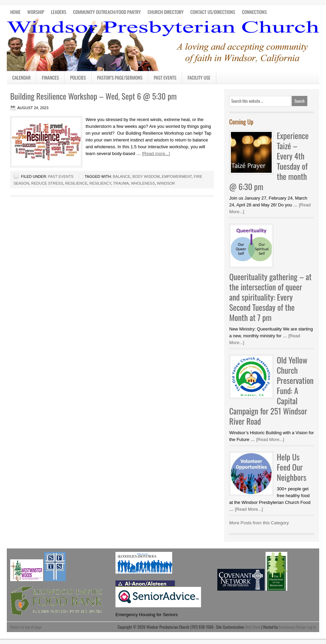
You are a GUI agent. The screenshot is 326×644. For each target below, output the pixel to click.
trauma (121, 183)
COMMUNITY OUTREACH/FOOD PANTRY (107, 12)
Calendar (21, 77)
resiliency (100, 183)
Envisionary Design (293, 627)
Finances (50, 77)
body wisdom (146, 176)
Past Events (165, 77)
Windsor (166, 183)
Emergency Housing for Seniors (147, 615)
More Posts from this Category (259, 523)
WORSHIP (36, 12)
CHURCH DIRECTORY (166, 12)
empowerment (177, 176)
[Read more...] (156, 154)
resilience (76, 183)
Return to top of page (26, 627)
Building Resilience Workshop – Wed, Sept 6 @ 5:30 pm (93, 96)
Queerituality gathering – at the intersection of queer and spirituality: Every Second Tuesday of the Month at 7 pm (270, 297)
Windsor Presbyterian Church (163, 44)
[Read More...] (270, 439)
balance (121, 176)
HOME (15, 12)
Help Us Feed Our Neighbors (292, 467)
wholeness (143, 183)
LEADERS (59, 12)
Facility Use (199, 77)
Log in (311, 627)
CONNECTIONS (254, 12)
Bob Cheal (253, 627)
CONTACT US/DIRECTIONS (213, 12)
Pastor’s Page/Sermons (120, 77)
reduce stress (47, 183)
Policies (78, 77)
